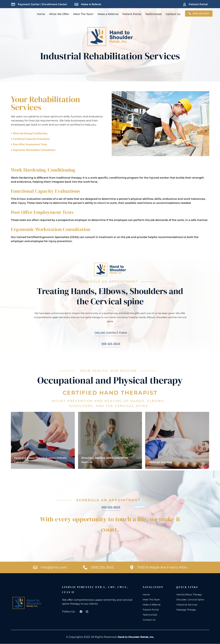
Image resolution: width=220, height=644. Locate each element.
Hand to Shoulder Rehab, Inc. (136, 637)
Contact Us (173, 14)
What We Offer (59, 14)
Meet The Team (83, 14)
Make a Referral (108, 14)
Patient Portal (132, 14)
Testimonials (153, 14)
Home (41, 14)
